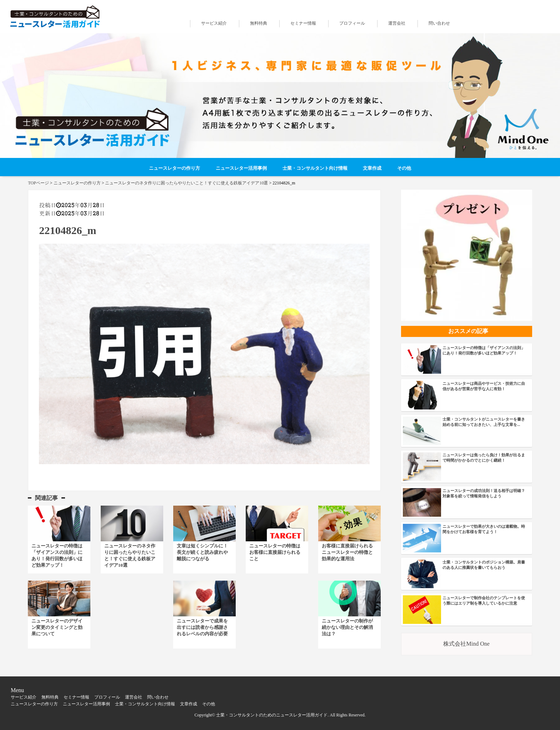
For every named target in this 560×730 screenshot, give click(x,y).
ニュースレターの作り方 (174, 168)
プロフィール (352, 23)
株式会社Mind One (466, 644)
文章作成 (372, 168)
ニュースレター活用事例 (241, 168)
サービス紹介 (214, 23)
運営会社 (397, 23)
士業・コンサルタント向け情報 (315, 168)
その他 (404, 168)
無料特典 (259, 23)
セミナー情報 (303, 23)
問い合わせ (439, 23)
